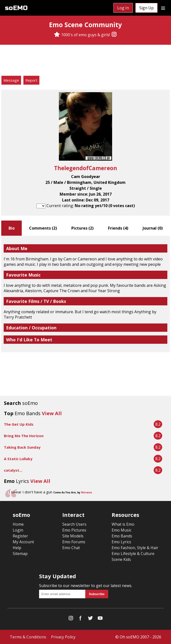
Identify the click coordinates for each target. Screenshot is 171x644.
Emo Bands (122, 536)
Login (18, 530)
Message (11, 80)
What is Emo (123, 524)
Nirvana (86, 492)
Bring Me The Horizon (24, 436)
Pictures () (82, 228)
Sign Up (146, 8)
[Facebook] (81, 619)
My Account (23, 542)
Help (17, 548)
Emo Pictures (74, 530)
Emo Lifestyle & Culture (133, 554)
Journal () (153, 228)
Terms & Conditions (28, 637)
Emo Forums (74, 542)
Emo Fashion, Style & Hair (135, 548)
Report (31, 80)
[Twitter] (90, 619)
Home (18, 524)
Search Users (74, 524)
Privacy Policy (63, 637)
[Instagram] (114, 35)
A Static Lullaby (18, 459)
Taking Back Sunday (22, 447)
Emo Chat (71, 548)
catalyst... (13, 470)
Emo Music (122, 530)
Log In (123, 8)
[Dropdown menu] (163, 8)
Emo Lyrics (121, 542)
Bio (12, 228)
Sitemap (20, 554)
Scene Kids (121, 559)
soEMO (16, 8)
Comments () (43, 228)
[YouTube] (100, 619)
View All (52, 413)
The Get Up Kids (19, 424)
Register (20, 536)
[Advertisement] (85, 61)
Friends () (118, 228)
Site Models (73, 536)
